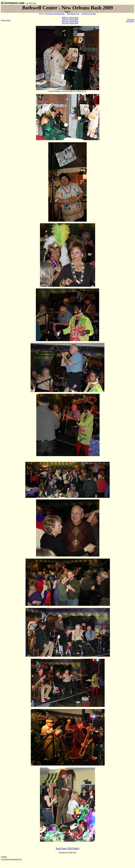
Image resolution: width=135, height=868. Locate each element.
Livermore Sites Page (89, 14)
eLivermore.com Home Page (55, 14)
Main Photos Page (73, 14)
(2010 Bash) (130, 21)
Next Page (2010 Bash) (67, 848)
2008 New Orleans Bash (70, 18)
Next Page (131, 19)
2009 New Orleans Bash (70, 19)
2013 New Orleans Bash (70, 23)
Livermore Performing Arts (11, 859)
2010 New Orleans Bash (70, 21)
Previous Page (6, 20)
